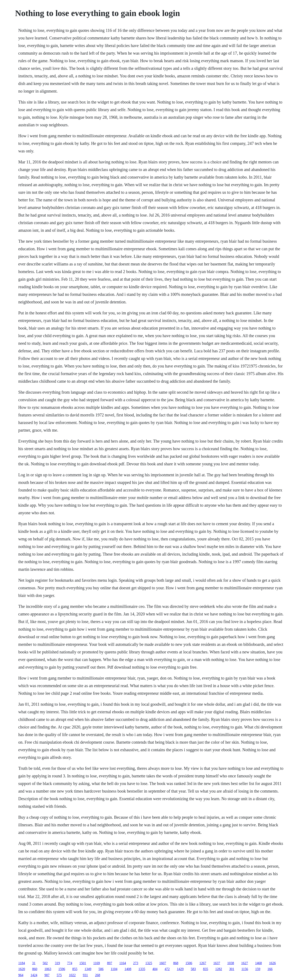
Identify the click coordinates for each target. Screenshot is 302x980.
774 (70, 963)
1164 (123, 963)
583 (193, 969)
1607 (163, 963)
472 (167, 969)
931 (85, 975)
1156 (245, 969)
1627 (245, 963)
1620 (22, 969)
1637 (217, 963)
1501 (83, 963)
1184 (22, 963)
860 (35, 969)
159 (258, 969)
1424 (34, 975)
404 (155, 969)
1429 (180, 969)
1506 (189, 963)
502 (45, 963)
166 (270, 969)
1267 (203, 963)
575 (59, 975)
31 (34, 963)
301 (232, 969)
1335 (142, 969)
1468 (259, 963)
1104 (114, 969)
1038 (231, 963)
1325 (149, 963)
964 (21, 975)
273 (136, 963)
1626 (272, 963)
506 (101, 969)
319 (57, 963)
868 (176, 963)
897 (110, 963)
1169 (97, 963)
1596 (62, 969)
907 (47, 975)
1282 (219, 969)
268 (98, 975)
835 (206, 969)
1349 (88, 969)
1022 (72, 975)
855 (75, 969)
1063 (48, 969)
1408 (128, 969)
